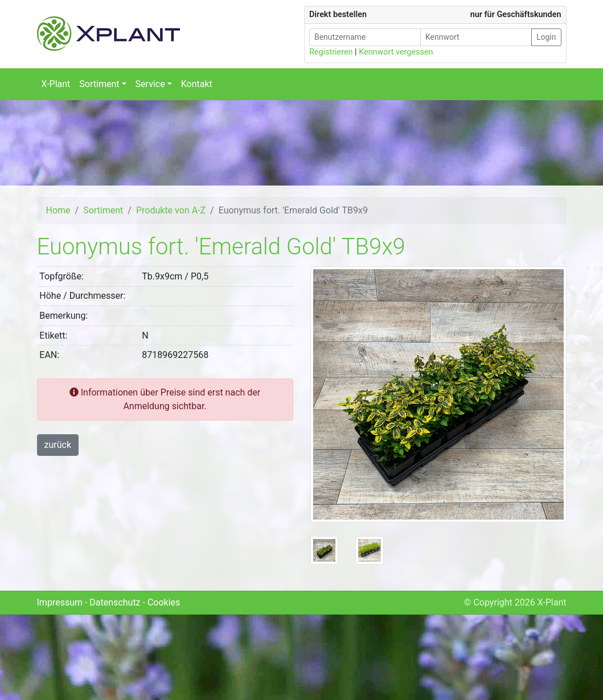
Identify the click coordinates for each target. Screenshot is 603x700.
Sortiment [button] (99, 84)
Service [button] (150, 84)
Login (546, 37)
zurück (58, 445)
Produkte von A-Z (171, 210)
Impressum (60, 602)
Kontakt (197, 84)
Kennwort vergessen (396, 52)
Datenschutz (115, 602)
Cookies (164, 602)
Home (58, 210)
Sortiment (103, 210)
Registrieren (331, 52)
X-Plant (56, 84)
